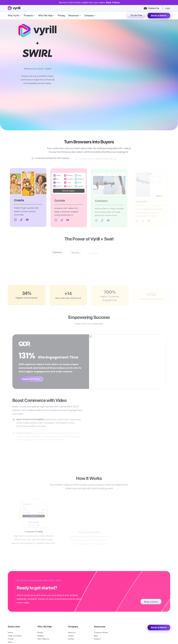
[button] (14, 16)
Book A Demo (113, 3)
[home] (14, 8)
